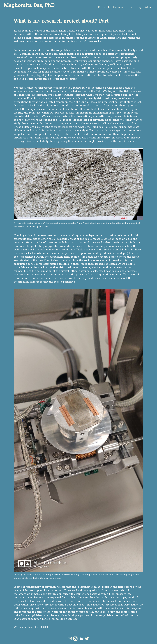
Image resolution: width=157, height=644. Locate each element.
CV (131, 7)
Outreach (119, 7)
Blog (139, 7)
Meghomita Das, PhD (29, 5)
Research (104, 7)
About (149, 7)
